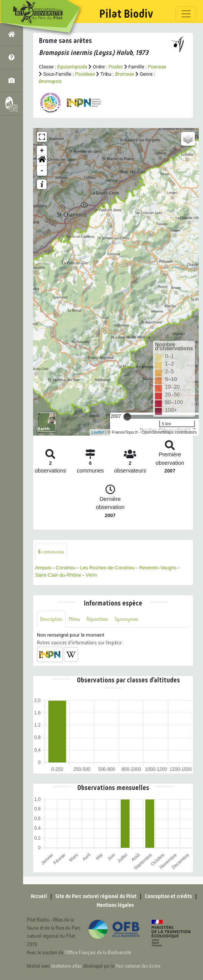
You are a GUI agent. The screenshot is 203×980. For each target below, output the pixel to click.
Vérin (92, 575)
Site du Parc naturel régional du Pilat (96, 896)
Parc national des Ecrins (138, 966)
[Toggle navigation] (186, 14)
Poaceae (157, 67)
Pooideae (85, 74)
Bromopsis (50, 81)
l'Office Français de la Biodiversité (98, 953)
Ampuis (43, 568)
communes (51, 552)
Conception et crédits (168, 896)
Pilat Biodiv (126, 14)
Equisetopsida (72, 67)
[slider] (127, 417)
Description (51, 619)
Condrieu (66, 568)
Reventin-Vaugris (158, 568)
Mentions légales (115, 905)
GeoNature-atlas (66, 966)
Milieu (75, 619)
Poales (116, 67)
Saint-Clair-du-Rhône (58, 575)
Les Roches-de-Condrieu (107, 568)
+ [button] (42, 151)
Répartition (97, 619)
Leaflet (98, 432)
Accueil (39, 896)
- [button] (42, 171)
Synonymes (126, 619)
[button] (42, 161)
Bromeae (125, 74)
